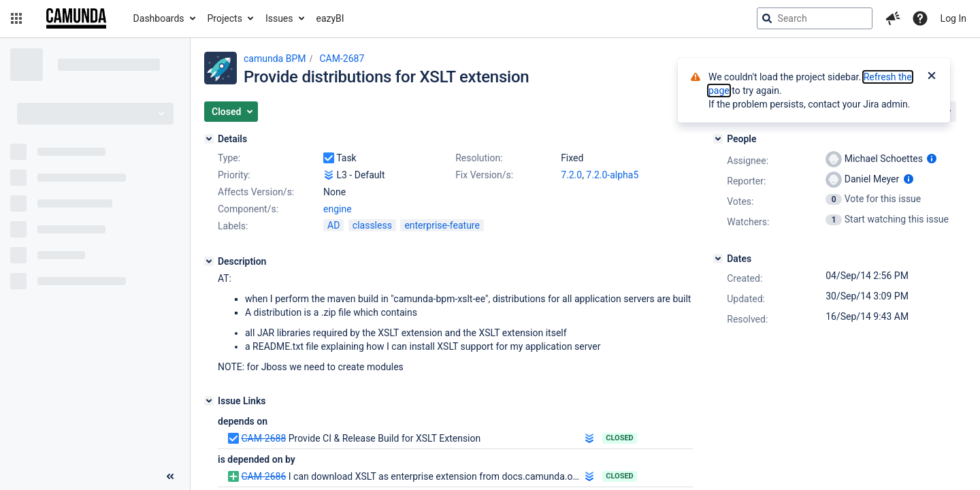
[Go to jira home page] (76, 18)
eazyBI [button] (330, 18)
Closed (620, 438)
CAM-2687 (342, 59)
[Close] (932, 77)
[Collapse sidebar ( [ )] (170, 476)
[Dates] (718, 259)
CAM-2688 (263, 438)
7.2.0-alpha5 (612, 175)
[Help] (920, 18)
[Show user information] (932, 159)
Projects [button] (225, 18)
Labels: (233, 226)
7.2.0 (571, 175)
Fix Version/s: (484, 175)
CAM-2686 (263, 476)
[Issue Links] (209, 401)
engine (338, 209)
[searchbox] (815, 18)
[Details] (209, 139)
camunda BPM (275, 59)
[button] (16, 18)
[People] (718, 139)
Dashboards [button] (159, 18)
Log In (953, 18)
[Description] (209, 261)
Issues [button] (279, 18)
